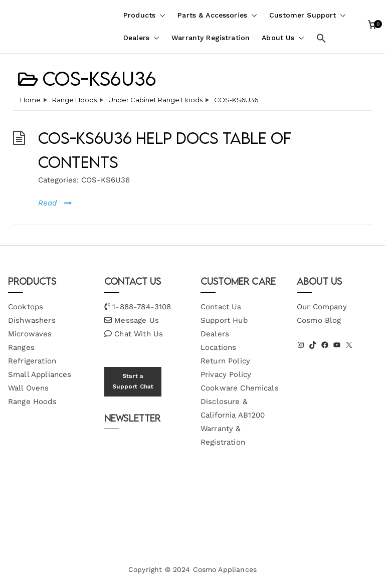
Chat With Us (139, 334)
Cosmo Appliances (225, 569)
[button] (160, 15)
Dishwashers (32, 320)
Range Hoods (32, 402)
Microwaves (30, 334)
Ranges (21, 347)
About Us (283, 38)
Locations (218, 347)
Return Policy (225, 361)
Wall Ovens (29, 388)
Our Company (322, 307)
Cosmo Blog (319, 320)
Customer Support (308, 15)
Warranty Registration (211, 38)
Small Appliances (40, 374)
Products (144, 15)
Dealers (141, 38)
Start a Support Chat (133, 381)
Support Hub (224, 320)
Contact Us (221, 307)
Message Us (137, 320)
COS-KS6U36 (106, 180)
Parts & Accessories (217, 15)
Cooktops (26, 307)
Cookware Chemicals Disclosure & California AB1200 (240, 402)
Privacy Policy (226, 374)
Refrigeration (32, 361)
